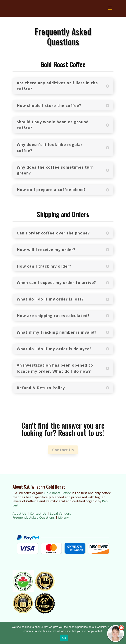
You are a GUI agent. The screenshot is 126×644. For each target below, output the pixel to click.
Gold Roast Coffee (58, 493)
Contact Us (63, 450)
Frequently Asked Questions (34, 517)
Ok (64, 638)
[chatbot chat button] (116, 634)
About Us (19, 513)
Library (64, 517)
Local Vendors (60, 513)
